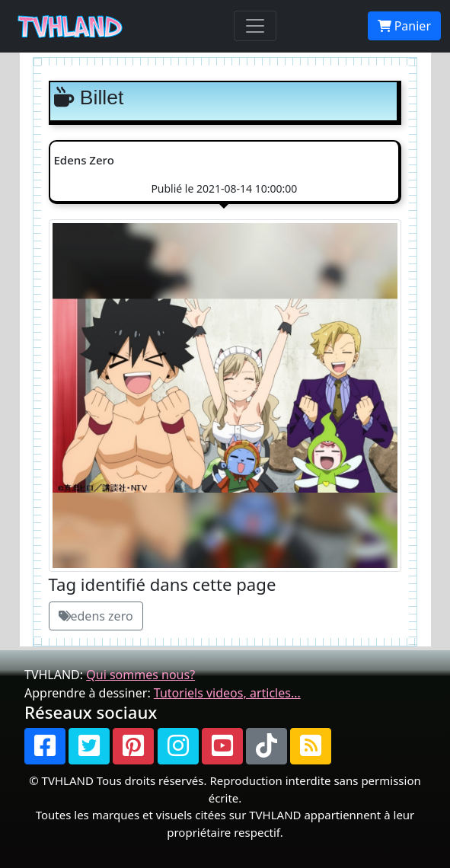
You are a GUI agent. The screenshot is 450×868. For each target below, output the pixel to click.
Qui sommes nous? (140, 675)
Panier (404, 26)
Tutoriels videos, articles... (227, 693)
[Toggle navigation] (255, 26)
